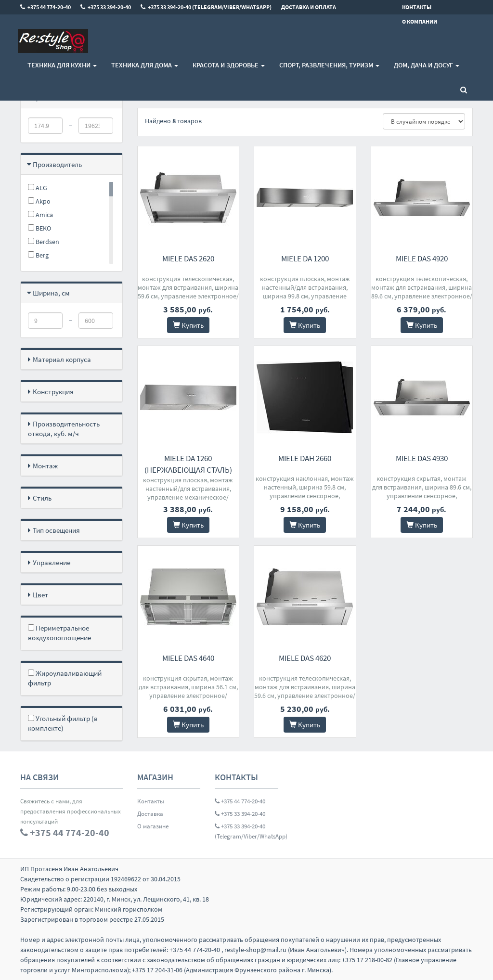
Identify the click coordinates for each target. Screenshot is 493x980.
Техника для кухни (62, 65)
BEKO (39, 228)
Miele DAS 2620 (188, 258)
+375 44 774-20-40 (240, 801)
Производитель (57, 164)
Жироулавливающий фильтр (65, 678)
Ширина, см (51, 293)
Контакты (151, 801)
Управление (52, 562)
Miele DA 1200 (305, 258)
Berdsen (44, 242)
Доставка (150, 814)
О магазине (153, 826)
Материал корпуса (62, 359)
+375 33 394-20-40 (240, 814)
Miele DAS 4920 (422, 258)
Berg (38, 255)
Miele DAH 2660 (305, 458)
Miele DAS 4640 (188, 658)
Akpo (39, 201)
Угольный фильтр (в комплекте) (63, 723)
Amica (40, 215)
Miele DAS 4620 (305, 658)
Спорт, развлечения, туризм (329, 65)
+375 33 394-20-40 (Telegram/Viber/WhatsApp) (246, 831)
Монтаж (45, 466)
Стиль (42, 498)
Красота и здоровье (229, 65)
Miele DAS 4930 (422, 458)
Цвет (40, 595)
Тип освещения (56, 530)
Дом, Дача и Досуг (427, 65)
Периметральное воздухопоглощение (59, 633)
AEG (38, 188)
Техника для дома (145, 65)
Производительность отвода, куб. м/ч (64, 429)
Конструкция (53, 392)
